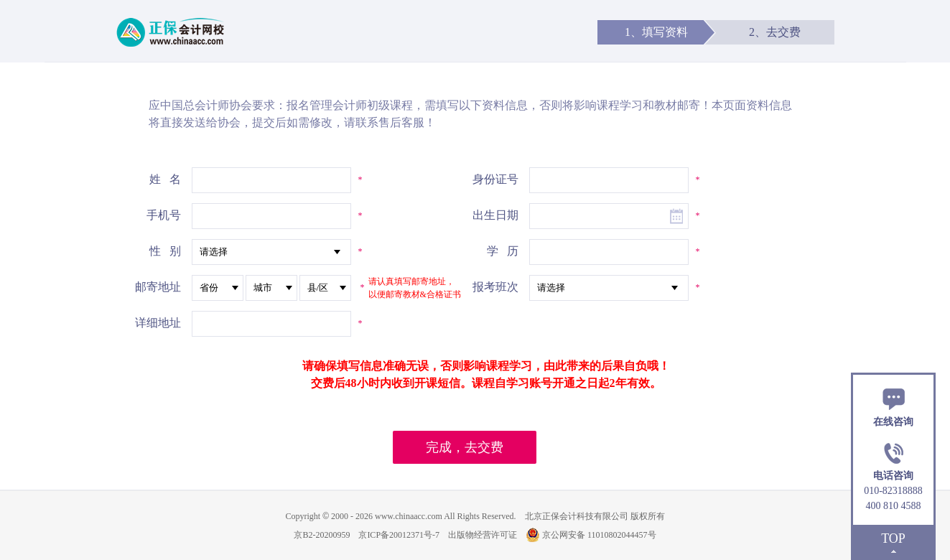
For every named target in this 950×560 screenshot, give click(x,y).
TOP (893, 538)
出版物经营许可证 (483, 535)
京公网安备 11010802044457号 (591, 535)
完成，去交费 (465, 447)
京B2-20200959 (322, 535)
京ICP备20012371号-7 (399, 535)
